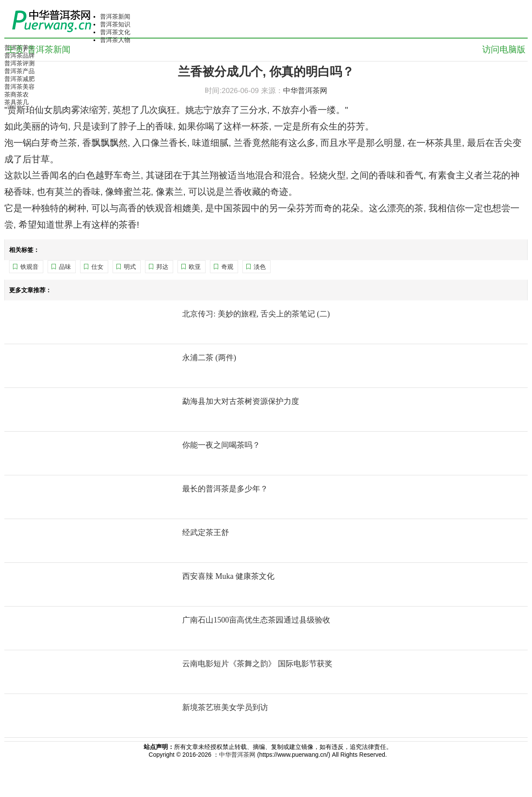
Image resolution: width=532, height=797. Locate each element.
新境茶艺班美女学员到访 (225, 707)
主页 (15, 49)
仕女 (97, 267)
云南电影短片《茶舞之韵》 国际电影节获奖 (257, 664)
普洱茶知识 (115, 24)
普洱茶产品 (19, 71)
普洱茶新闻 (115, 16)
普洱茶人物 (115, 40)
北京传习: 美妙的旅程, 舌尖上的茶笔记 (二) (256, 314)
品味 (65, 267)
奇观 (227, 267)
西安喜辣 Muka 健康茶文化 (228, 576)
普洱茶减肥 (19, 79)
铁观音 (29, 267)
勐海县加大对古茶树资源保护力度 (241, 401)
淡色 (260, 267)
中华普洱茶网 (237, 755)
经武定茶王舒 (206, 532)
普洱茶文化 (115, 32)
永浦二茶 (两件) (209, 358)
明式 (130, 267)
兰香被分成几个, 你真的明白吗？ (266, 72)
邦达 (162, 267)
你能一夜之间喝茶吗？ (221, 445)
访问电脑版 (504, 49)
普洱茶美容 (19, 87)
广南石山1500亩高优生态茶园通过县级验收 (256, 620)
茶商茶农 (16, 94)
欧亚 (195, 267)
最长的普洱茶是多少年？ (225, 489)
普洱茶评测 (19, 63)
